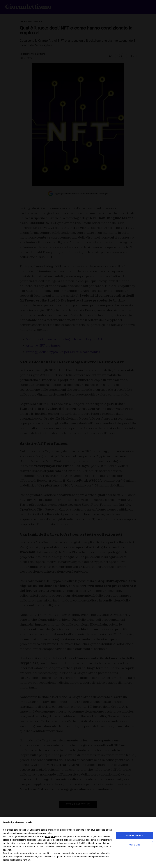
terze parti (50, 837)
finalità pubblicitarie (88, 843)
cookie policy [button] (46, 833)
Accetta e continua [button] (134, 836)
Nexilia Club (134, 845)
